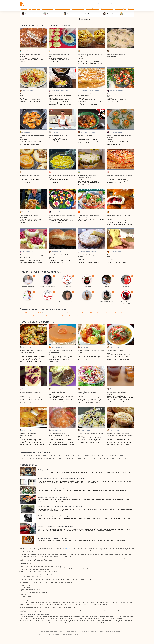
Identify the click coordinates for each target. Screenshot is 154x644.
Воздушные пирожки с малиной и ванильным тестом (119, 216)
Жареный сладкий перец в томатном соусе (91, 352)
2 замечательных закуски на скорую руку (120, 95)
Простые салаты (34, 313)
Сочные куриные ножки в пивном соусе (32, 136)
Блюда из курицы (34, 9)
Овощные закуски (76, 313)
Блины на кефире (121, 9)
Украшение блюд (97, 459)
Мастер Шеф (110, 14)
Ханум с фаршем (39, 459)
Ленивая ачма (129, 455)
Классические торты (56, 316)
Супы (119, 313)
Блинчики (24, 9)
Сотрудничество (64, 632)
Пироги (23, 313)
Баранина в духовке (84, 455)
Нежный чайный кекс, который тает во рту (91, 256)
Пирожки (112, 313)
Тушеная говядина (85, 135)
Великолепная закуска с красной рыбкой (119, 136)
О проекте (42, 632)
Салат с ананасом (107, 9)
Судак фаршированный (68, 459)
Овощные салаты (42, 316)
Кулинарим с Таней (72, 14)
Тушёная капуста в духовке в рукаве (33, 255)
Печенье (88, 313)
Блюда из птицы (63, 313)
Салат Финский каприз (84, 459)
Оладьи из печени (70, 455)
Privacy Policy (74, 632)
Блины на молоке (48, 9)
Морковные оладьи (98, 455)
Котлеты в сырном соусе (116, 54)
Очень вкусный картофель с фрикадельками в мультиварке (60, 95)
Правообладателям (52, 632)
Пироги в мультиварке (63, 9)
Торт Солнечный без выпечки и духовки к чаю (60, 352)
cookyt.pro (69, 548)
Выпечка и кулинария (30, 14)
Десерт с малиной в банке (117, 392)
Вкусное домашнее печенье (59, 54)
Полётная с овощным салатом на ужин (32, 95)
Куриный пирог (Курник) (58, 392)
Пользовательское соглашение (89, 632)
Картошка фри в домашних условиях (62, 175)
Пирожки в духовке (42, 455)
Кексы (67, 316)
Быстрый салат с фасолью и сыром (91, 434)
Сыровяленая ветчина (52, 459)
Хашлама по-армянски (115, 351)
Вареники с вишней (57, 455)
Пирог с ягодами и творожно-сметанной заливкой (30, 393)
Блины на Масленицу (93, 9)
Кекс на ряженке (110, 459)
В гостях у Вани (127, 14)
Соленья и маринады (27, 316)
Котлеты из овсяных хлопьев (114, 455)
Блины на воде (133, 9)
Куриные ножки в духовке (29, 215)
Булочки (103, 313)
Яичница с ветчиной (26, 459)
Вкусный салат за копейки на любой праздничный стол (91, 55)
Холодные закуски (49, 313)
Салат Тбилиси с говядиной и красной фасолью (89, 393)
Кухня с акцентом (92, 14)
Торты (95, 313)
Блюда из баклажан (27, 455)
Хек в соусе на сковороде (58, 135)
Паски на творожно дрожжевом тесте (119, 256)
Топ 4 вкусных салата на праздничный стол (87, 176)
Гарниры (75, 316)
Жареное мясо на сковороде (88, 215)
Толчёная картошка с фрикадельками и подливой (59, 435)
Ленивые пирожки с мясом (29, 175)
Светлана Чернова (52, 14)
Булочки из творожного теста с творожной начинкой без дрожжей (120, 435)
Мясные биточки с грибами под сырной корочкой (31, 435)
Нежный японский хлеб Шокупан (61, 255)
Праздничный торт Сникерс (30, 54)
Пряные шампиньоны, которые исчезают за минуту (31, 352)
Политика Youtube (105, 632)
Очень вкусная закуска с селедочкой (62, 215)
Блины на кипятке (78, 9)
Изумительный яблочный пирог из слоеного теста (90, 95)
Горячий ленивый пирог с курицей (120, 175)
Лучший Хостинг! (116, 632)
